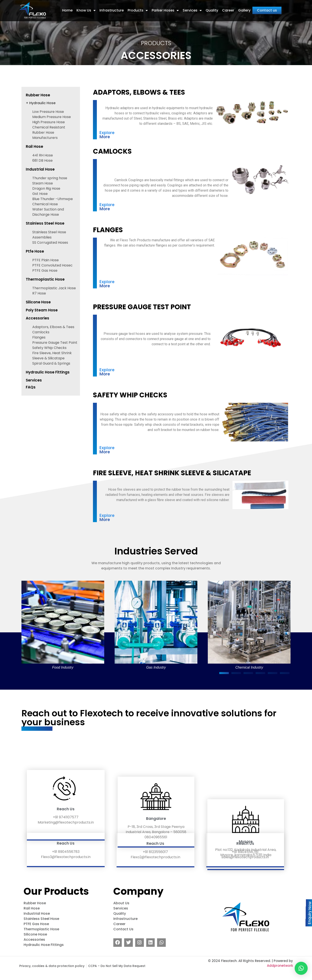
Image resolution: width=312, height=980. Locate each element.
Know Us (86, 7)
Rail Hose (34, 156)
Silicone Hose (38, 312)
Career (228, 7)
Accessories (37, 328)
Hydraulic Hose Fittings (48, 382)
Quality (212, 7)
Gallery (244, 7)
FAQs (31, 397)
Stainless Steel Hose (45, 233)
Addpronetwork (280, 975)
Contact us (267, 7)
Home (67, 7)
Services (192, 7)
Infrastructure (112, 7)
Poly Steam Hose (42, 320)
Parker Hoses (165, 7)
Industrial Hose (40, 179)
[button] (224, 683)
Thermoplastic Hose (45, 289)
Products (138, 7)
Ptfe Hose (35, 261)
